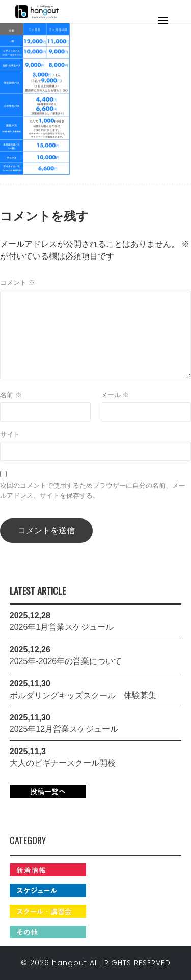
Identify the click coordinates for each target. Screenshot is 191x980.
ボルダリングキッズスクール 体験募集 (83, 695)
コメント (18, 283)
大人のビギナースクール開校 (63, 763)
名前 (11, 395)
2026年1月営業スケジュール (62, 627)
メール (115, 395)
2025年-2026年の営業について (66, 661)
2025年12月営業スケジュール (64, 729)
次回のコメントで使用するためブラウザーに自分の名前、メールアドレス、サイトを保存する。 (93, 491)
